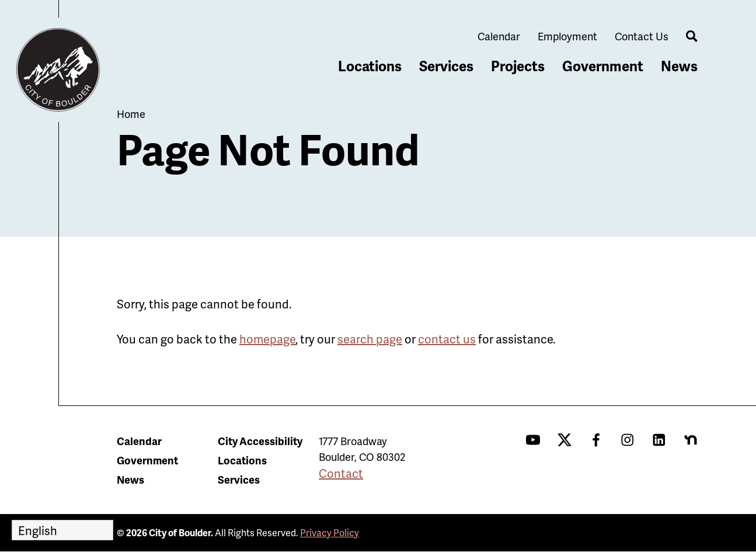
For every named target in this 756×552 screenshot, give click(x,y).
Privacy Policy (330, 532)
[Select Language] (62, 530)
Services (446, 66)
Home (131, 114)
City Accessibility (260, 441)
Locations (370, 66)
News (679, 66)
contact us (447, 339)
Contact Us (642, 36)
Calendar (499, 36)
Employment (567, 36)
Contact (341, 473)
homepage (267, 339)
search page (370, 339)
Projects (518, 66)
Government (603, 66)
